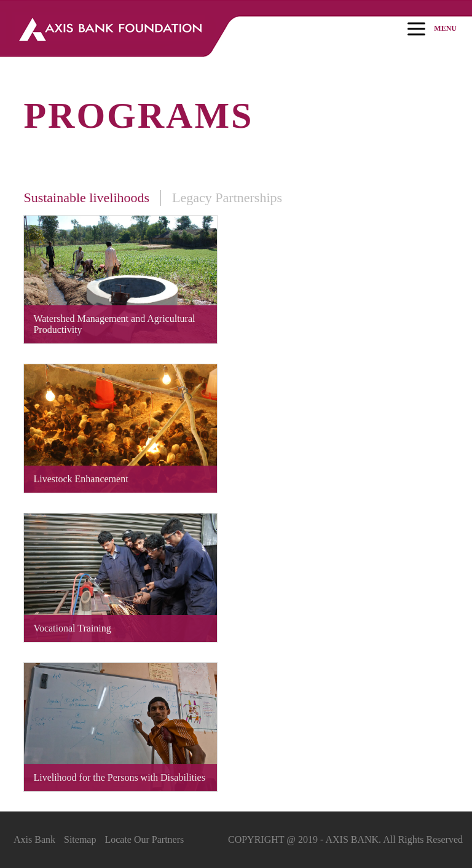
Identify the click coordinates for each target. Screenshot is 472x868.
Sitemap (80, 839)
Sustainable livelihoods (86, 197)
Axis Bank (34, 839)
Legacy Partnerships (227, 197)
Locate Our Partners (144, 839)
